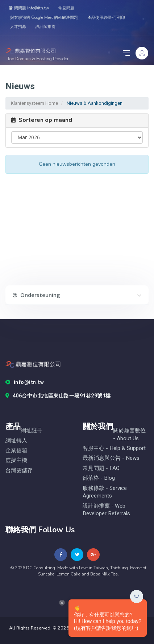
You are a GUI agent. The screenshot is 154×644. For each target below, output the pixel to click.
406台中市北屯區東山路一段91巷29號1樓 (58, 396)
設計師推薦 (45, 27)
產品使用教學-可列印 (106, 18)
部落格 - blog (99, 478)
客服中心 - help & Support (114, 448)
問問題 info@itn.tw (29, 8)
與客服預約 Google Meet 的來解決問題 (44, 18)
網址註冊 (32, 431)
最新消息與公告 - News (111, 458)
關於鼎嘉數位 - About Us (129, 434)
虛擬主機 (16, 460)
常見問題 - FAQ (101, 468)
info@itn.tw (25, 383)
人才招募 (18, 27)
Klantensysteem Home (34, 103)
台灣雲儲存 (19, 470)
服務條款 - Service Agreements (105, 492)
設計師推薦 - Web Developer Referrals (106, 510)
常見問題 (66, 8)
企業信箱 (16, 451)
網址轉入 (16, 441)
